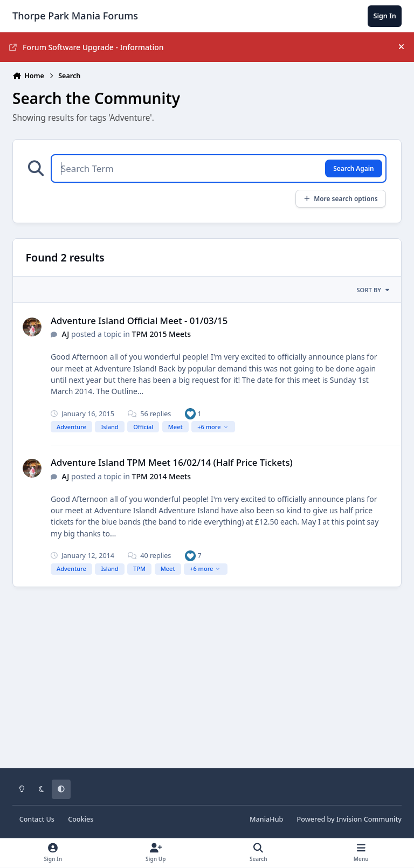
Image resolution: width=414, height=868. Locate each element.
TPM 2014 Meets (162, 476)
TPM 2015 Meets (162, 334)
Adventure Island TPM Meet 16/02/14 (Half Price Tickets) (172, 462)
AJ (66, 334)
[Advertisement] (207, 685)
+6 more (213, 427)
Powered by (349, 819)
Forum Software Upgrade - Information (87, 47)
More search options (340, 198)
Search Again (353, 168)
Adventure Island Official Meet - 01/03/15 (139, 321)
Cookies (81, 819)
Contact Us (37, 819)
